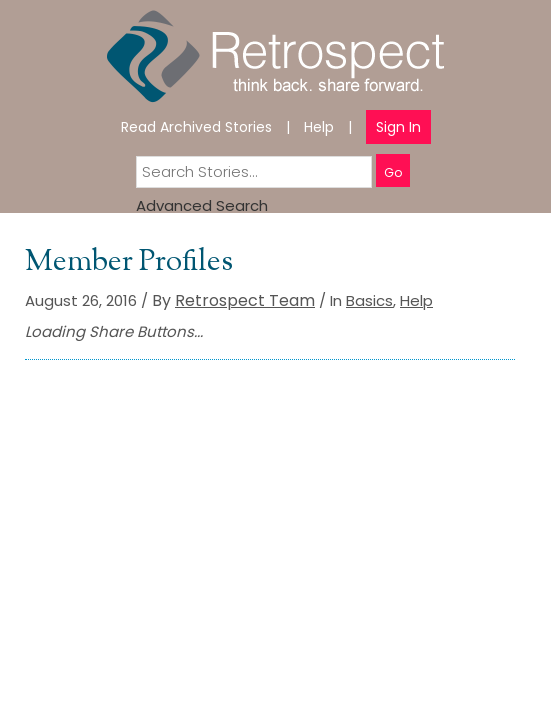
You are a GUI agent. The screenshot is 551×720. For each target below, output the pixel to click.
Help (319, 127)
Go (393, 172)
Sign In (398, 127)
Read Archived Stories (196, 127)
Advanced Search (202, 205)
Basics (369, 300)
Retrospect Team (245, 300)
